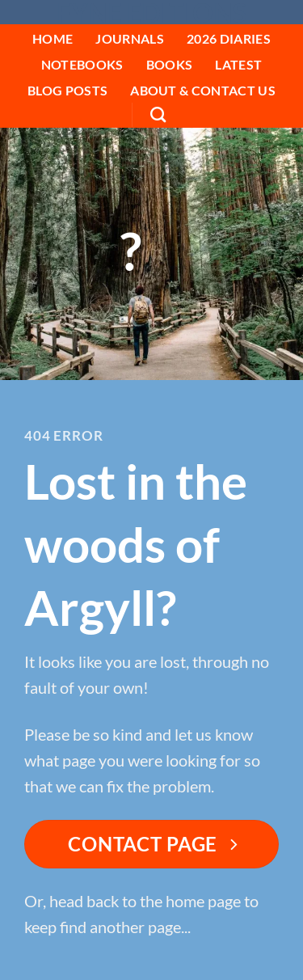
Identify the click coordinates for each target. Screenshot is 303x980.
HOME (53, 38)
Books (170, 64)
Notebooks (82, 64)
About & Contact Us (203, 90)
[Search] (158, 114)
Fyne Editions (151, 13)
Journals (130, 38)
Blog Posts (67, 90)
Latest (238, 64)
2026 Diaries (229, 38)
